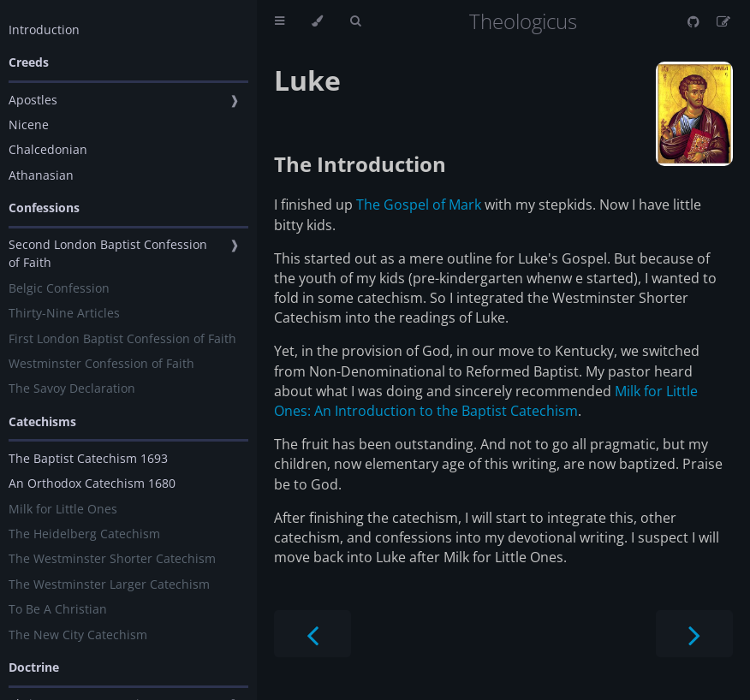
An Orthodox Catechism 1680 (92, 483)
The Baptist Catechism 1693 (88, 458)
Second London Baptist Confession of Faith (108, 253)
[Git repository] (695, 21)
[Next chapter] (694, 634)
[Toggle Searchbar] (355, 21)
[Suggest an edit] (723, 21)
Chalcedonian (48, 149)
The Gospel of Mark (419, 205)
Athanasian (41, 175)
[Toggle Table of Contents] (280, 21)
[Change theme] (317, 21)
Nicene (29, 125)
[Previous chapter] (312, 634)
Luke (307, 80)
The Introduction (360, 164)
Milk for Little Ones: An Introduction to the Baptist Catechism (486, 401)
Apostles (33, 100)
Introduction (44, 30)
